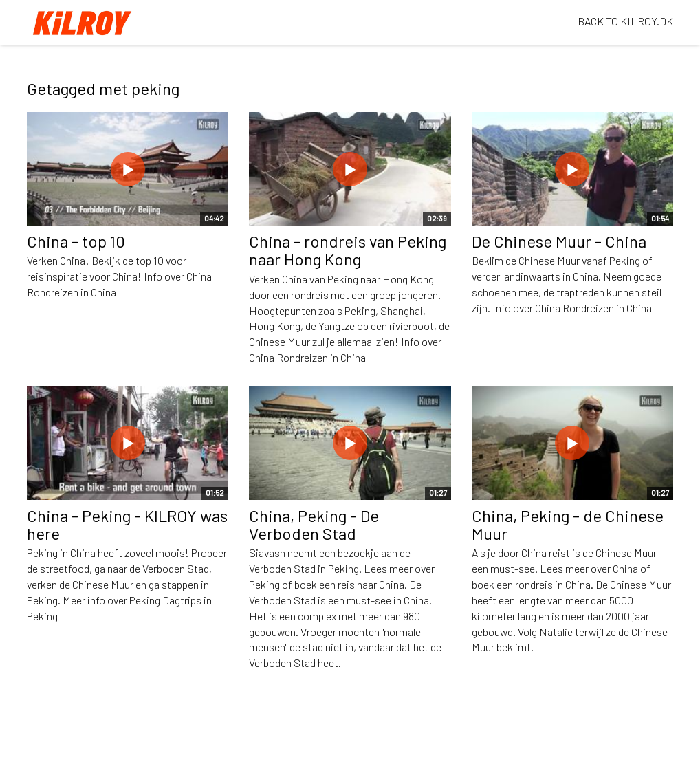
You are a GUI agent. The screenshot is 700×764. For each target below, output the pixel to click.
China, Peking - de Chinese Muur (568, 524)
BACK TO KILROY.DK (625, 21)
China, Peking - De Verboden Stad (314, 524)
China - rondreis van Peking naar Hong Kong (348, 250)
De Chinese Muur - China (559, 241)
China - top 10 (76, 241)
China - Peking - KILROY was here (127, 524)
